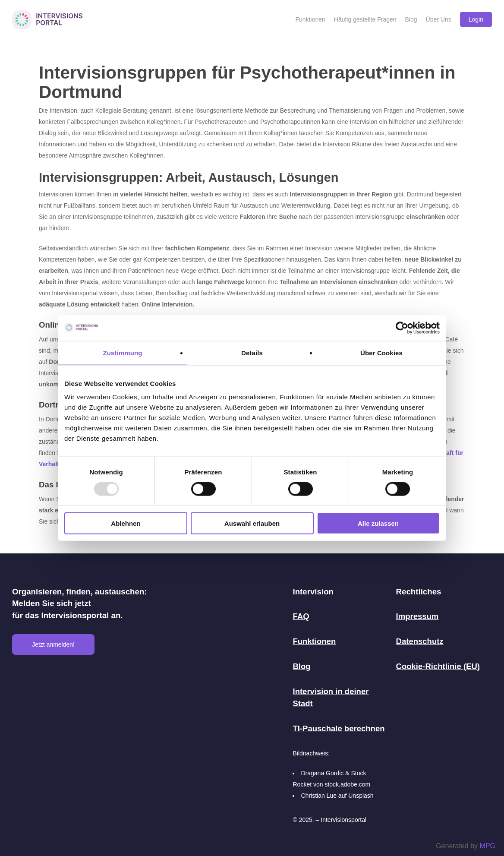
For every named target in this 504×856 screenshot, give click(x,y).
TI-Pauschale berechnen (339, 727)
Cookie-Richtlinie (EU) (438, 666)
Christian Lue (319, 794)
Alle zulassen (378, 523)
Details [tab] (252, 352)
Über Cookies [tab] (381, 352)
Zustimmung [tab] (123, 352)
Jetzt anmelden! (53, 645)
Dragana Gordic (322, 771)
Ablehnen (126, 523)
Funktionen (314, 641)
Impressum (418, 617)
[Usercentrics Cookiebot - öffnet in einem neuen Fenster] (402, 328)
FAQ (301, 617)
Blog (302, 666)
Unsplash (361, 794)
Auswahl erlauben (252, 523)
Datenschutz (420, 641)
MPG (488, 846)
